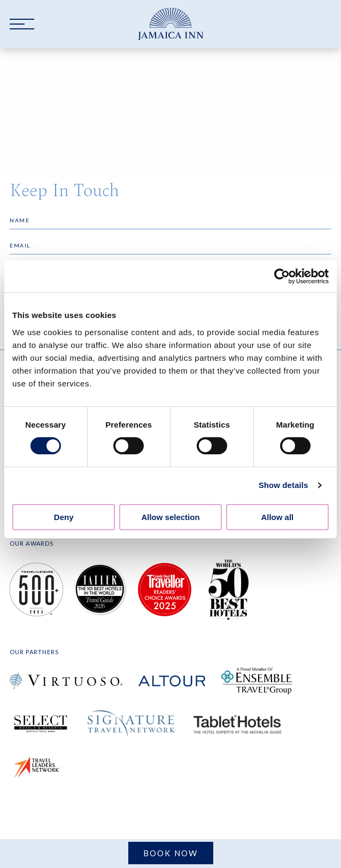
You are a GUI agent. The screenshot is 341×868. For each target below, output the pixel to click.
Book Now (171, 853)
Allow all (277, 517)
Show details (284, 485)
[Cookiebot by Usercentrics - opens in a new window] (282, 276)
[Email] (170, 246)
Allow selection (170, 517)
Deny (64, 517)
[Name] (170, 220)
